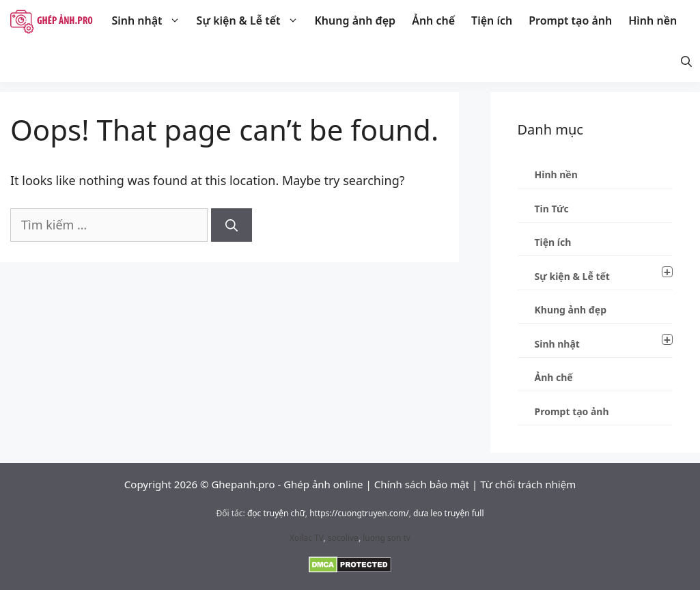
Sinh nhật (150, 20)
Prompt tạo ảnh (570, 20)
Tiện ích (492, 20)
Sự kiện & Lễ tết (252, 20)
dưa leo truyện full (448, 513)
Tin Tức (552, 209)
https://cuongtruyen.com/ (359, 513)
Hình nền (653, 20)
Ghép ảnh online (323, 484)
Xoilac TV (306, 538)
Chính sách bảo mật (422, 484)
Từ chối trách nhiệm (528, 484)
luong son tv (387, 538)
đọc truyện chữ (276, 513)
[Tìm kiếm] (232, 225)
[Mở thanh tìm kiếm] (686, 61)
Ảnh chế (433, 20)
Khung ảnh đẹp (355, 20)
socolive (343, 538)
